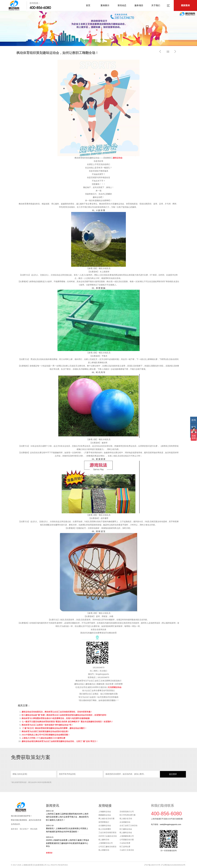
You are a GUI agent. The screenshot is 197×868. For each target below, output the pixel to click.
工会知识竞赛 (125, 843)
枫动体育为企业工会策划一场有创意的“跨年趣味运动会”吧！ (47, 725)
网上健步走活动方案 (107, 819)
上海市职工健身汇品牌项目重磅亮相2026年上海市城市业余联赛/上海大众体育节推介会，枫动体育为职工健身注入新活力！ (68, 815)
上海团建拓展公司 (127, 836)
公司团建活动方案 (127, 840)
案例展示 (105, 5)
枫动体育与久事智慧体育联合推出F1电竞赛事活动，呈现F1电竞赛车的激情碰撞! (56, 718)
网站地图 (34, 829)
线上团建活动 (104, 850)
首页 (88, 5)
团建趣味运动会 (105, 815)
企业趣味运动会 (105, 826)
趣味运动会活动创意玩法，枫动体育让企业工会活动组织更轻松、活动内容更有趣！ (57, 712)
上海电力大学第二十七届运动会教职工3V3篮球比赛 (43, 738)
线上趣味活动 (104, 840)
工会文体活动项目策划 (107, 832)
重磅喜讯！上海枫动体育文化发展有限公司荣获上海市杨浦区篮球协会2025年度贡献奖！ (68, 829)
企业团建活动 (125, 822)
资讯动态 (122, 5)
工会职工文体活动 (127, 850)
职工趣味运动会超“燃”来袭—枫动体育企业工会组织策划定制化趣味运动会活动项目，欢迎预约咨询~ (64, 715)
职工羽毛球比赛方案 (128, 815)
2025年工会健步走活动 (108, 836)
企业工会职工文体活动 (128, 826)
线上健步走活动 (126, 819)
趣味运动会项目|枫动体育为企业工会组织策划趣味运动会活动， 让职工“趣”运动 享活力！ (60, 741)
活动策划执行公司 (127, 812)
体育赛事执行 (104, 822)
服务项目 (139, 5)
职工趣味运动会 (126, 829)
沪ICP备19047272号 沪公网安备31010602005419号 (165, 865)
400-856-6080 (40, 8)
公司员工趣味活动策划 (107, 847)
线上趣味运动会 (126, 832)
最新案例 (185, 5)
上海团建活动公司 (106, 843)
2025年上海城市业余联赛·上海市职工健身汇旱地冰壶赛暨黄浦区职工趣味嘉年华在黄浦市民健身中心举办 (68, 842)
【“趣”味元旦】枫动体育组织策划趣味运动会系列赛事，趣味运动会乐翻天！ (54, 728)
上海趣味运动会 (105, 812)
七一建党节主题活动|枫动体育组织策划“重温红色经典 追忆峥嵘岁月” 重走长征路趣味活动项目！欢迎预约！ (67, 722)
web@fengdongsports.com (171, 824)
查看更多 (49, 853)
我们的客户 (24, 829)
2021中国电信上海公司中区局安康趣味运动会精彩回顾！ (46, 735)
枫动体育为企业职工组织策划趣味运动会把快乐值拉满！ (46, 731)
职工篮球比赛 (125, 847)
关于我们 (156, 5)
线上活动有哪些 (105, 829)
